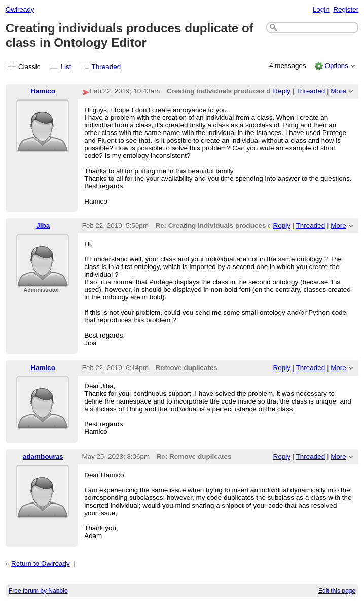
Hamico (43, 91)
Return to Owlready (41, 564)
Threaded (106, 67)
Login (321, 9)
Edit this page (337, 591)
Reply (282, 91)
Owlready (20, 9)
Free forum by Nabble (38, 591)
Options (336, 66)
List (66, 67)
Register (346, 9)
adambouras (43, 457)
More (338, 91)
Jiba (43, 226)
